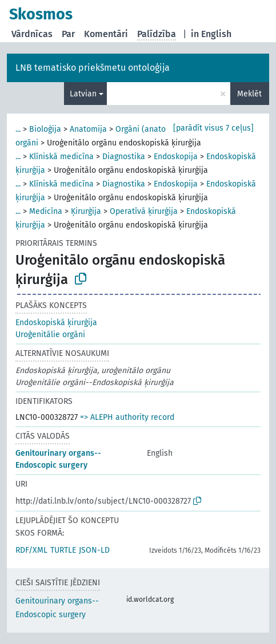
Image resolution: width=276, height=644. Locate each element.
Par (68, 34)
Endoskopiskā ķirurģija (56, 323)
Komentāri (106, 34)
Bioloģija (45, 129)
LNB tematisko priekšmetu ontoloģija (93, 68)
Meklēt (249, 94)
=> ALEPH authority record (127, 417)
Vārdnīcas (32, 34)
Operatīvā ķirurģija (144, 211)
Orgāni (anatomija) (150, 129)
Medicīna (46, 211)
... (18, 129)
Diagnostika (124, 157)
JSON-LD (94, 550)
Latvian (83, 94)
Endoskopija (176, 157)
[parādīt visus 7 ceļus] (213, 128)
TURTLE (63, 550)
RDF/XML (31, 550)
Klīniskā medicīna (61, 157)
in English (211, 34)
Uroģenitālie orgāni (50, 335)
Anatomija (88, 129)
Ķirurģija (86, 211)
